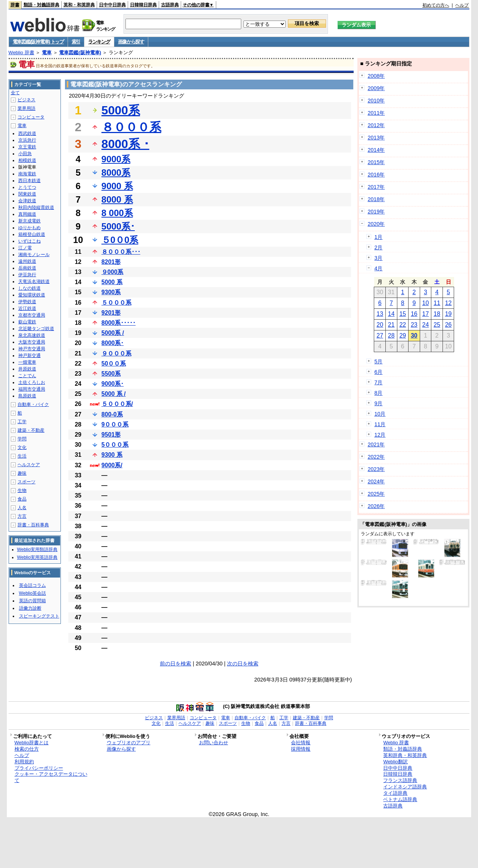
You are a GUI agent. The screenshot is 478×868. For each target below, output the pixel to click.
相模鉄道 (27, 160)
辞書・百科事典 (33, 525)
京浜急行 (27, 140)
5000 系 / (114, 394)
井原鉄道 (27, 369)
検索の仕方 (27, 749)
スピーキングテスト (39, 616)
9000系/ (112, 465)
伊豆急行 (27, 275)
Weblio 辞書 (21, 53)
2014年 (376, 150)
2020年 (376, 224)
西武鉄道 (27, 133)
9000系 (116, 159)
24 (426, 325)
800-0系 (112, 414)
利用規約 (24, 762)
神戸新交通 (30, 355)
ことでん (27, 376)
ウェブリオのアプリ (129, 743)
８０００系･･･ (121, 252)
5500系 (111, 374)
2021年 (376, 444)
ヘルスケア (29, 465)
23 (414, 325)
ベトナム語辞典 (400, 799)
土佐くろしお (32, 382)
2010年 (376, 101)
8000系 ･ (125, 144)
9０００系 (115, 424)
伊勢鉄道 (27, 302)
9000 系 (117, 186)
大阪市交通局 (32, 342)
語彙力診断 (30, 608)
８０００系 (131, 127)
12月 (380, 435)
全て (15, 93)
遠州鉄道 (27, 261)
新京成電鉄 (30, 221)
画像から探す (131, 42)
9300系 (111, 292)
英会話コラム (32, 585)
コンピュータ (31, 117)
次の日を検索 (243, 664)
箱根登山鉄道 (32, 234)
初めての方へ (436, 5)
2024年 (376, 481)
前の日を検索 (176, 664)
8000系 (116, 173)
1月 (378, 237)
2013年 (376, 138)
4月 (378, 268)
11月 (380, 424)
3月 (378, 258)
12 (448, 303)
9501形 (111, 435)
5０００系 (115, 445)
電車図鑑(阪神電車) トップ (38, 42)
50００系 (114, 364)
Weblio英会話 (32, 593)
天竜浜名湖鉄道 (34, 281)
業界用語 (27, 108)
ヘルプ (462, 5)
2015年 (376, 162)
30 (414, 335)
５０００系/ (117, 404)
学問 (22, 439)
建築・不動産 (31, 430)
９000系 (113, 272)
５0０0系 (120, 240)
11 (437, 303)
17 (426, 314)
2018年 (376, 199)
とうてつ (27, 187)
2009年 (376, 88)
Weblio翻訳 (395, 762)
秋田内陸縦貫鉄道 (36, 207)
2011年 (376, 113)
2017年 (376, 187)
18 (437, 314)
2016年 (376, 175)
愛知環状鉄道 (32, 295)
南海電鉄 (27, 174)
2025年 (376, 494)
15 (403, 314)
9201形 (111, 313)
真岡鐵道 (27, 214)
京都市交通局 (32, 315)
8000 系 (117, 199)
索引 (76, 42)
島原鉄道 (27, 396)
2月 (378, 247)
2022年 (376, 457)
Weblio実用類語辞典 (37, 550)
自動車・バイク (33, 404)
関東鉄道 (27, 194)
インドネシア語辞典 (405, 787)
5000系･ (118, 226)
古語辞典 (170, 5)
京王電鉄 (27, 147)
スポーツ (27, 482)
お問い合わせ (214, 743)
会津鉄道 (27, 201)
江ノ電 (25, 248)
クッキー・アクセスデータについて (51, 777)
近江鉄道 (27, 308)
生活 (22, 456)
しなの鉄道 (30, 288)
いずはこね (30, 241)
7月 (378, 382)
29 (403, 335)
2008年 (376, 76)
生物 (22, 490)
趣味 (22, 473)
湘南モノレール (34, 255)
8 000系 (117, 213)
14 (391, 314)
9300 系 (112, 455)
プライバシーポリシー (39, 768)
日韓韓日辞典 (143, 5)
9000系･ (113, 384)
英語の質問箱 (32, 601)
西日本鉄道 (30, 181)
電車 (47, 53)
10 (426, 303)
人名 (22, 508)
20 (380, 325)
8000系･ (113, 343)
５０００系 (117, 303)
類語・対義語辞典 (41, 5)
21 (391, 325)
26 (448, 325)
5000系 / (113, 333)
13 (380, 314)
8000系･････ (119, 323)
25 (437, 325)
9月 (378, 403)
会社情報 (301, 743)
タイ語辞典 (395, 793)
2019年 (376, 212)
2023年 (376, 469)
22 (403, 325)
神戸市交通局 (32, 349)
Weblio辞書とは (32, 743)
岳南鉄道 (27, 268)
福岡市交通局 (32, 389)
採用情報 (301, 749)
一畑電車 (27, 362)
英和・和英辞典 (79, 5)
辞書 (15, 5)
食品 (22, 499)
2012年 (376, 125)
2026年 (376, 506)
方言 (22, 516)
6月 (378, 372)
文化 (22, 447)
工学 (22, 422)
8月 (378, 393)
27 (380, 335)
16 (414, 314)
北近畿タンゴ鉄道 (36, 329)
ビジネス (27, 100)
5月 (378, 361)
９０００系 (117, 353)
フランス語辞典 (400, 780)
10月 (380, 414)
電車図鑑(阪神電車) (80, 53)
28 (391, 335)
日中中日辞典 (112, 5)
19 (448, 314)
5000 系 (112, 282)
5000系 (121, 110)
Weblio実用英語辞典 (37, 557)
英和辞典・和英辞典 (405, 755)
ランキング (99, 42)
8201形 (111, 262)
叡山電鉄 (27, 322)
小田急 (25, 154)
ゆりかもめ (30, 228)
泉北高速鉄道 (32, 335)
